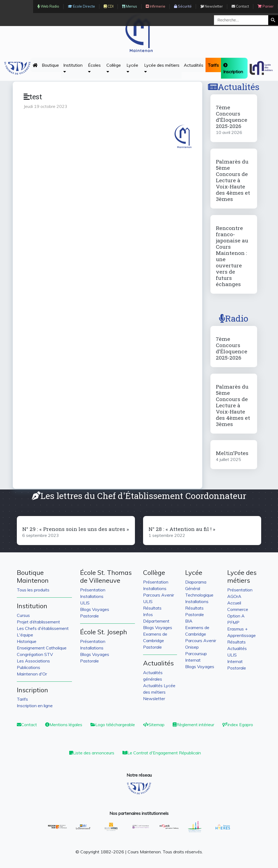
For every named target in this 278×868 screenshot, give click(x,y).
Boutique (50, 65)
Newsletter (154, 699)
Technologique (199, 595)
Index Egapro (238, 725)
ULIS (85, 603)
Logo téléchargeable (113, 725)
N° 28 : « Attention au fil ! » (182, 529)
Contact (27, 725)
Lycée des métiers (162, 68)
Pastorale (89, 616)
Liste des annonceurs (92, 753)
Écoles (94, 68)
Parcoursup (196, 654)
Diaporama (196, 582)
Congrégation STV (35, 654)
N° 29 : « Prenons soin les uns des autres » (76, 529)
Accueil (234, 603)
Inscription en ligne (35, 706)
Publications (29, 667)
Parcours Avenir (159, 595)
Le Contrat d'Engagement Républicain (162, 753)
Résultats (152, 608)
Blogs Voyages (95, 609)
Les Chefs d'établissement (43, 628)
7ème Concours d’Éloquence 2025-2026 (232, 117)
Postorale (237, 668)
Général (193, 588)
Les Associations (33, 661)
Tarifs (22, 699)
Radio (234, 318)
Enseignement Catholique (42, 648)
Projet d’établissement (38, 622)
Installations (92, 596)
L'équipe (25, 635)
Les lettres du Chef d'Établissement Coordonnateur (139, 496)
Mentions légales (64, 725)
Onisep (192, 647)
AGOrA (234, 596)
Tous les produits (33, 590)
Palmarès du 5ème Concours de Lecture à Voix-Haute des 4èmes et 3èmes (233, 180)
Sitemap (154, 725)
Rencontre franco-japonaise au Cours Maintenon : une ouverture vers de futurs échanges (232, 256)
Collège (114, 68)
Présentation (93, 590)
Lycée (132, 68)
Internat (193, 660)
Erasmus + (237, 629)
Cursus (23, 615)
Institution (73, 68)
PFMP (233, 622)
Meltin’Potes (232, 453)
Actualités (194, 65)
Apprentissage (241, 635)
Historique (27, 641)
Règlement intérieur (193, 725)
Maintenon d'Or (32, 674)
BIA (189, 621)
